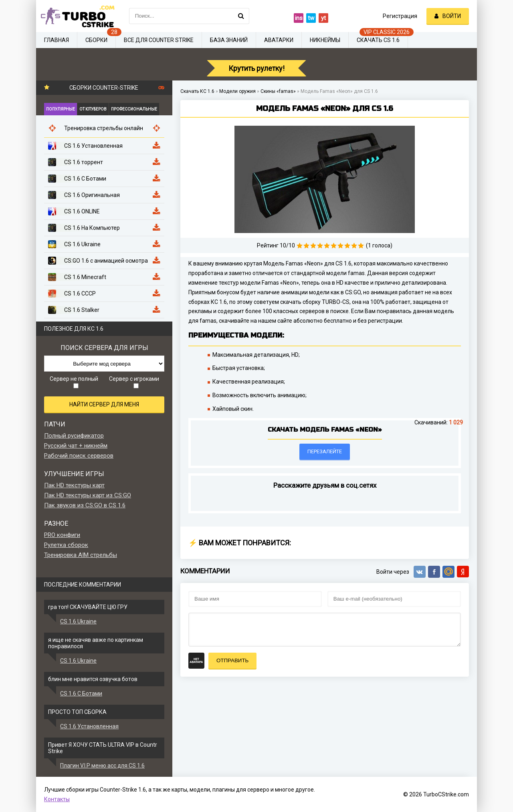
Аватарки (279, 40)
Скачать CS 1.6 (378, 40)
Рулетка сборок (66, 545)
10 (361, 246)
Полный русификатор (74, 436)
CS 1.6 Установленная (89, 726)
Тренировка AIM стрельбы (81, 555)
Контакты (57, 799)
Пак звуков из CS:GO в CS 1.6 (85, 505)
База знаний (229, 40)
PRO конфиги (62, 535)
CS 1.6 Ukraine (78, 621)
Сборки (96, 40)
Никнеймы (325, 40)
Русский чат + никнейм (76, 446)
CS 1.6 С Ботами (81, 693)
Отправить (232, 660)
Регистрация (400, 16)
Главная (57, 40)
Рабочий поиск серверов (79, 456)
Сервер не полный (74, 382)
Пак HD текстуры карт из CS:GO (88, 495)
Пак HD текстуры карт (74, 485)
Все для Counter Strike (159, 40)
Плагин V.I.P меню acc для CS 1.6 (102, 766)
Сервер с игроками (134, 382)
